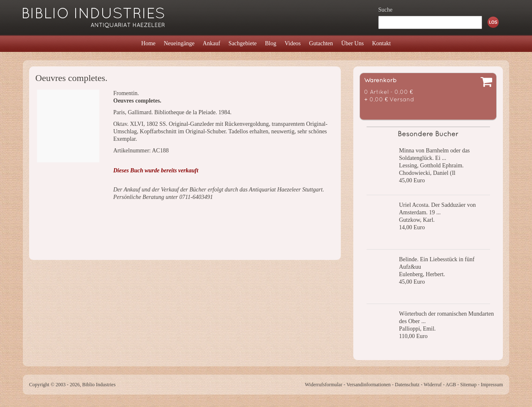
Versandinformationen (368, 385)
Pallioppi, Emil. (417, 329)
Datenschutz (407, 385)
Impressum (492, 385)
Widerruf (433, 385)
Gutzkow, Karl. (417, 220)
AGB (451, 385)
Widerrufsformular (323, 385)
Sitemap (468, 385)
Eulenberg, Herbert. (422, 274)
